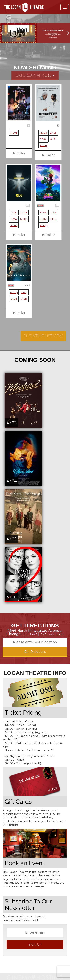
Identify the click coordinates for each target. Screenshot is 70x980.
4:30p (43, 219)
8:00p (24, 219)
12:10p (43, 213)
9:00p (43, 145)
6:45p (53, 139)
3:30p (24, 213)
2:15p (53, 213)
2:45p (53, 133)
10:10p (14, 225)
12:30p (43, 133)
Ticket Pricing (23, 712)
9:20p (43, 225)
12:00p (14, 292)
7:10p (53, 219)
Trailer (19, 153)
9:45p (24, 299)
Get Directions (35, 652)
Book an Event (24, 863)
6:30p (14, 299)
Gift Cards (18, 802)
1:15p (14, 213)
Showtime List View (43, 336)
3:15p (24, 292)
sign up (35, 944)
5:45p (14, 219)
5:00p (43, 139)
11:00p (14, 133)
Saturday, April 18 (35, 75)
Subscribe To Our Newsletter (28, 905)
